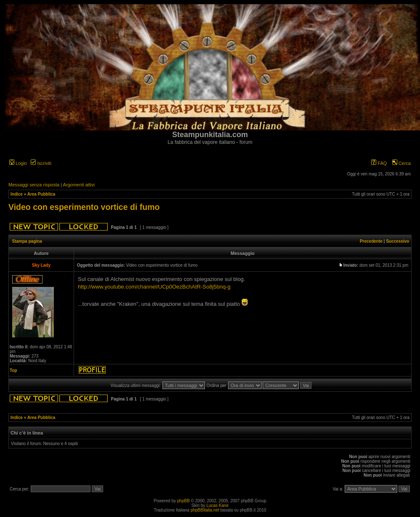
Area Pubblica (41, 194)
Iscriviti (41, 163)
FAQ (379, 163)
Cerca (401, 163)
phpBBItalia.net (205, 510)
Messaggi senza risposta (34, 185)
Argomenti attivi (79, 185)
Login (18, 163)
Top (13, 370)
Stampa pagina (27, 241)
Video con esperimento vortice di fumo (84, 207)
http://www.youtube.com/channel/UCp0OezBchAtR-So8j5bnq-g (154, 287)
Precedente (371, 241)
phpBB (183, 501)
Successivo (397, 241)
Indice (17, 194)
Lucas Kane (217, 505)
